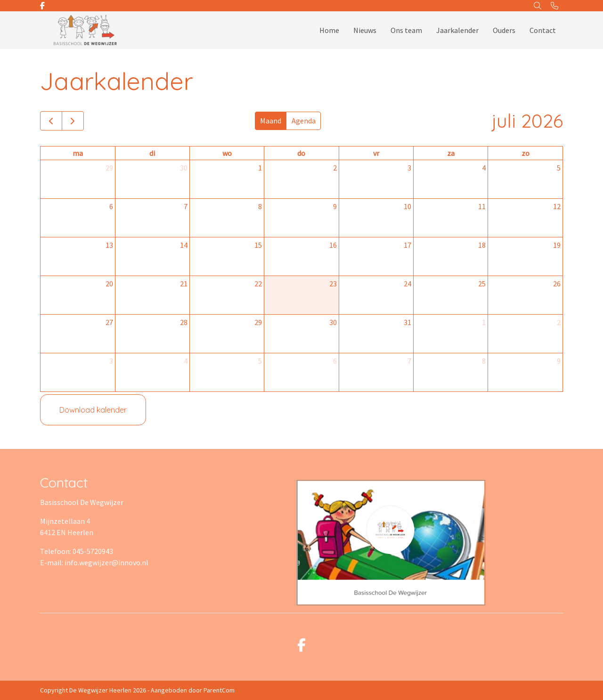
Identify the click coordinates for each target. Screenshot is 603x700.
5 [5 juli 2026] (559, 168)
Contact (543, 30)
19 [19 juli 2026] (557, 245)
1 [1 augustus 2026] (484, 322)
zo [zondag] (526, 153)
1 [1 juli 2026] (260, 168)
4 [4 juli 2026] (484, 168)
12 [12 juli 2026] (557, 206)
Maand (271, 121)
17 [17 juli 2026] (407, 245)
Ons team (406, 30)
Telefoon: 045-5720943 (77, 551)
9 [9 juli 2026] (335, 206)
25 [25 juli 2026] (482, 284)
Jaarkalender (457, 30)
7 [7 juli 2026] (186, 206)
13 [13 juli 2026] (109, 245)
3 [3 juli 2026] (409, 168)
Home (329, 30)
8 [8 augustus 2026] (484, 361)
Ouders (504, 30)
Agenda (304, 121)
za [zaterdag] (451, 153)
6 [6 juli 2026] (111, 206)
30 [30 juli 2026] (333, 322)
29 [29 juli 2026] (258, 322)
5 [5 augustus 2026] (260, 361)
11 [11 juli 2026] (482, 206)
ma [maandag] (78, 153)
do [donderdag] (301, 153)
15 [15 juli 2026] (258, 245)
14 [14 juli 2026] (184, 245)
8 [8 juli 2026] (260, 206)
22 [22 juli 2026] (258, 284)
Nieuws (365, 30)
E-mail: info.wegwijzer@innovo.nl (94, 562)
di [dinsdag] (152, 153)
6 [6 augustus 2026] (335, 361)
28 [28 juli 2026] (184, 322)
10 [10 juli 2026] (407, 206)
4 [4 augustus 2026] (186, 361)
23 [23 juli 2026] (333, 284)
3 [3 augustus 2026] (111, 361)
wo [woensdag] (227, 153)
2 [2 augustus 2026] (559, 322)
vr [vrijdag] (376, 153)
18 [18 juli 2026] (482, 245)
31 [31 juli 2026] (407, 322)
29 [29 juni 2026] (109, 168)
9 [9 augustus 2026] (559, 361)
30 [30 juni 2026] (184, 168)
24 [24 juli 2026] (407, 284)
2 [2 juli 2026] (335, 168)
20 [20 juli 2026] (109, 284)
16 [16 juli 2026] (333, 245)
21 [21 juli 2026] (184, 284)
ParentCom (219, 690)
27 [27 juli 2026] (109, 322)
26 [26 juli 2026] (557, 284)
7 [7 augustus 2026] (409, 361)
